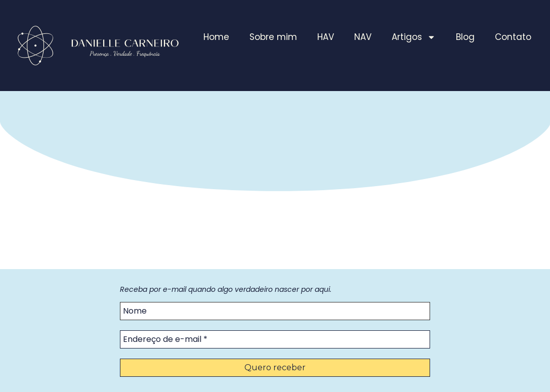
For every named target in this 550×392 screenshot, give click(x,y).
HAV (326, 37)
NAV (363, 37)
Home (216, 37)
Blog (465, 37)
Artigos (414, 37)
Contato (513, 37)
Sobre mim (273, 37)
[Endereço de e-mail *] (275, 339)
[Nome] (275, 311)
